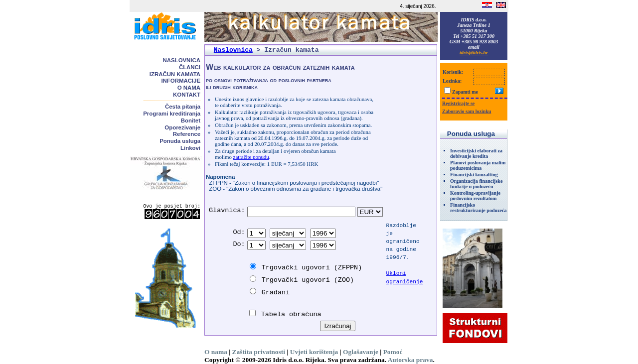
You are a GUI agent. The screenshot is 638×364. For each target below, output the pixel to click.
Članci (190, 67)
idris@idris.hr (474, 53)
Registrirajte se (458, 103)
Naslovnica (182, 60)
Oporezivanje (182, 127)
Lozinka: (452, 81)
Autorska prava (410, 360)
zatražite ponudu (251, 157)
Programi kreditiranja (172, 114)
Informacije (181, 81)
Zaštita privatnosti (259, 352)
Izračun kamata (175, 74)
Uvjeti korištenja (314, 352)
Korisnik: (453, 72)
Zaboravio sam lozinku (467, 111)
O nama (189, 88)
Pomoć (393, 352)
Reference (187, 134)
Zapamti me (465, 92)
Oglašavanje (361, 352)
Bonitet (191, 121)
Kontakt (187, 95)
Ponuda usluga (180, 141)
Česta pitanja (183, 107)
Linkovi (190, 148)
